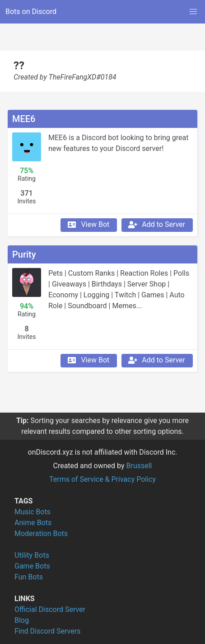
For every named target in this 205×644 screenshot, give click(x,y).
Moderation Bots (41, 534)
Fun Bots (29, 577)
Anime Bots (33, 523)
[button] (193, 12)
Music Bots (33, 512)
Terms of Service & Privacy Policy (102, 479)
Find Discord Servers (47, 631)
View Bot (88, 225)
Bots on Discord (31, 12)
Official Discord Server (50, 609)
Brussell (139, 466)
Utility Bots (32, 555)
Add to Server (156, 225)
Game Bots (32, 566)
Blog (22, 620)
